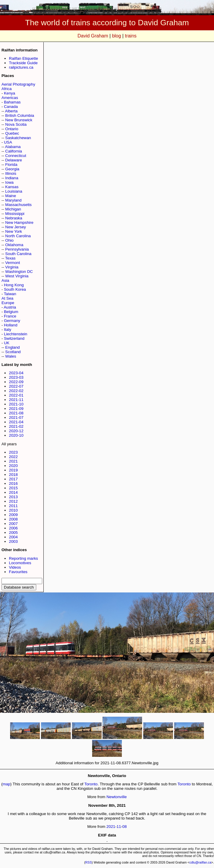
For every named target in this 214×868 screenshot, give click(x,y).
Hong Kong (14, 285)
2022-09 (16, 382)
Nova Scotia (16, 124)
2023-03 (16, 377)
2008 (13, 519)
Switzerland (14, 338)
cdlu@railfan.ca (200, 862)
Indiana (12, 178)
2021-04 (16, 422)
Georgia (12, 169)
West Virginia (17, 276)
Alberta (11, 111)
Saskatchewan (18, 138)
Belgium (11, 312)
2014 (13, 492)
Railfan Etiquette (23, 58)
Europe (8, 303)
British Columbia (20, 115)
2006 (13, 528)
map (7, 784)
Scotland (13, 352)
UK (7, 343)
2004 (13, 537)
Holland (11, 325)
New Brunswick (19, 120)
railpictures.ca (21, 67)
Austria (10, 307)
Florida (11, 165)
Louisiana (14, 191)
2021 (13, 461)
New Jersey (16, 227)
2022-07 (16, 386)
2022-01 (16, 395)
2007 (13, 524)
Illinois (11, 173)
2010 (13, 510)
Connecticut (16, 156)
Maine (11, 196)
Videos (15, 567)
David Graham (93, 36)
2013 (13, 497)
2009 (13, 515)
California (14, 151)
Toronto (91, 784)
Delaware (14, 160)
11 (119, 827)
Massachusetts (19, 205)
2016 (13, 483)
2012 (13, 501)
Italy (7, 330)
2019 (13, 470)
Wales (11, 356)
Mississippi (15, 214)
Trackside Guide (23, 63)
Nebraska (14, 218)
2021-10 (16, 404)
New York (14, 231)
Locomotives (20, 563)
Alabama (13, 147)
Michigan (13, 209)
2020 (13, 466)
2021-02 (16, 426)
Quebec (12, 133)
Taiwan (10, 294)
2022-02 (16, 391)
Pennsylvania (17, 249)
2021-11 (16, 400)
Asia (5, 280)
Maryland (14, 200)
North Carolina (18, 236)
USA (8, 142)
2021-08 (16, 413)
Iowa (10, 182)
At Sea (7, 298)
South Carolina (18, 254)
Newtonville (117, 797)
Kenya (10, 93)
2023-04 (16, 373)
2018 (13, 475)
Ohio (10, 240)
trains (131, 36)
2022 (13, 457)
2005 (13, 533)
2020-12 (16, 431)
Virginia (12, 267)
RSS (89, 862)
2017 (13, 479)
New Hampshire (19, 222)
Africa (7, 89)
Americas (10, 98)
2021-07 (16, 418)
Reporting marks (23, 558)
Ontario (12, 129)
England (13, 347)
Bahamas (12, 102)
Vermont (13, 263)
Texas (10, 258)
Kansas (12, 187)
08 (125, 827)
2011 (13, 506)
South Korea (15, 289)
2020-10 (16, 435)
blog (117, 36)
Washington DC (19, 272)
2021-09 (16, 409)
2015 (13, 488)
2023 (13, 452)
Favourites (18, 572)
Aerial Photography (18, 84)
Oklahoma (14, 245)
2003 (13, 541)
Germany (12, 321)
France (10, 316)
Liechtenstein (16, 334)
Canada (11, 107)
